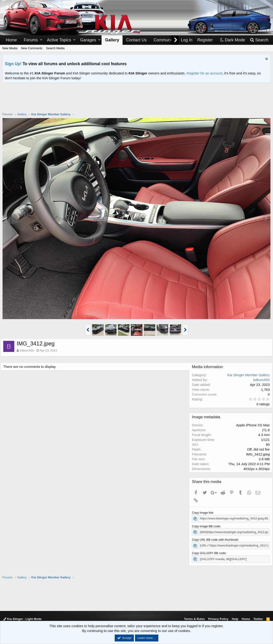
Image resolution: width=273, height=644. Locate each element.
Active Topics (59, 40)
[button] (41, 40)
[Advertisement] (137, 101)
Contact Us (136, 40)
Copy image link (204, 513)
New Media (10, 48)
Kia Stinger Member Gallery (247, 375)
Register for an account (204, 73)
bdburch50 (28, 350)
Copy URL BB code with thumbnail (216, 540)
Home (11, 40)
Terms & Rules (194, 619)
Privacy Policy (218, 619)
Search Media (55, 48)
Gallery (112, 40)
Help (235, 619)
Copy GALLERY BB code (210, 553)
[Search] (259, 40)
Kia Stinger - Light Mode (22, 619)
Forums (31, 40)
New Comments (32, 48)
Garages (88, 40)
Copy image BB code (207, 526)
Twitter (258, 619)
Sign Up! (13, 64)
